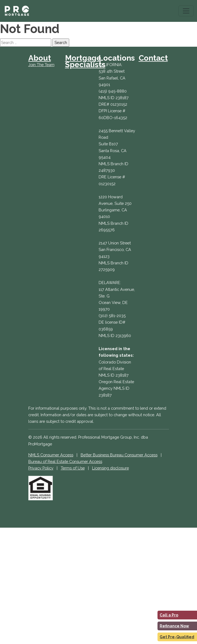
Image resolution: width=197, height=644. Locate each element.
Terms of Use (73, 468)
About (40, 58)
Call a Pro (169, 615)
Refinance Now (174, 626)
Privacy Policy (41, 468)
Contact (153, 58)
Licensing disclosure (110, 468)
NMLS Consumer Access (51, 455)
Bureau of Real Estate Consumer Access (65, 461)
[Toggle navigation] (186, 11)
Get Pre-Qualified (177, 637)
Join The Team (41, 65)
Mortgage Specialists (85, 61)
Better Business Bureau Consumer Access (119, 455)
